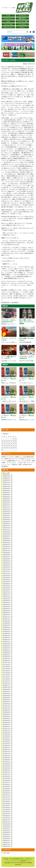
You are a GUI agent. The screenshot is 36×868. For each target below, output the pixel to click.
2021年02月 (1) (8, 589)
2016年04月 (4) (8, 697)
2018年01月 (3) (8, 661)
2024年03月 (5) (8, 521)
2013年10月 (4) (8, 755)
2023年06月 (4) (8, 539)
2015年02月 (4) (8, 724)
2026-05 (5, 434)
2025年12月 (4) (8, 483)
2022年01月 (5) (8, 568)
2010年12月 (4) (8, 819)
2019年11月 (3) (8, 618)
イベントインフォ (8, 18)
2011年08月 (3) (8, 804)
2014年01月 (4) (8, 750)
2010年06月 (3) (8, 831)
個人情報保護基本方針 (17, 859)
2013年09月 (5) (8, 757)
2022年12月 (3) (8, 549)
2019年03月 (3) (8, 634)
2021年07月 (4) (8, 579)
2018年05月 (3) (8, 653)
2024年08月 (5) (8, 514)
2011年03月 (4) (8, 813)
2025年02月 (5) (8, 502)
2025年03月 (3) (8, 500)
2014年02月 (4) (8, 748)
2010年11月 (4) (8, 821)
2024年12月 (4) (8, 506)
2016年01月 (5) (8, 703)
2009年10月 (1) (8, 846)
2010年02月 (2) (8, 839)
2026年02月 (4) (8, 479)
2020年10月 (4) (8, 597)
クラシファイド (22, 16)
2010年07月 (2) (8, 829)
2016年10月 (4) (8, 688)
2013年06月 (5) (8, 763)
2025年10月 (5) (8, 487)
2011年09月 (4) (8, 802)
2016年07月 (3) (8, 692)
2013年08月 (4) (8, 759)
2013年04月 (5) (8, 767)
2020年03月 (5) (8, 610)
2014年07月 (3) (8, 738)
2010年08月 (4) (8, 827)
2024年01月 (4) (8, 525)
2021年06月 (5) (8, 581)
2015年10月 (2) (8, 709)
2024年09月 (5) (8, 512)
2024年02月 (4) (8, 523)
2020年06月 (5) (8, 605)
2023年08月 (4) (8, 535)
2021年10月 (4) (8, 574)
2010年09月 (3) (8, 825)
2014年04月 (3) (8, 744)
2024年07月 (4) (8, 516)
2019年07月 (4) (8, 626)
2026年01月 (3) (8, 481)
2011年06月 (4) (8, 808)
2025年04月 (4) (8, 498)
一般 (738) (6, 853)
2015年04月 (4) (8, 721)
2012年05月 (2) (8, 786)
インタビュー (22, 27)
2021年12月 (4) (8, 570)
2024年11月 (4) (8, 508)
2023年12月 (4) (8, 527)
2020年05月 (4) (8, 607)
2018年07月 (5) (8, 649)
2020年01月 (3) (8, 614)
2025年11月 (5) (8, 485)
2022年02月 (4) (8, 566)
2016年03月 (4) (8, 699)
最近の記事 (6, 473)
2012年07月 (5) (8, 782)
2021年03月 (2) (8, 587)
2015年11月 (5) (8, 707)
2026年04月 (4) (8, 475)
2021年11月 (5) (8, 572)
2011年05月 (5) (8, 810)
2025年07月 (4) (8, 492)
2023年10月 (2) (8, 531)
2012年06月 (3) (8, 784)
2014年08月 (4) (8, 736)
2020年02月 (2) (8, 612)
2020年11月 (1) (8, 595)
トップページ (8, 16)
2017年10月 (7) (8, 665)
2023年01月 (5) (8, 547)
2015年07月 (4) (8, 715)
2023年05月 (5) (8, 541)
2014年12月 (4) (8, 728)
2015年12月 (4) (8, 705)
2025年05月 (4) (8, 496)
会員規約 (6, 859)
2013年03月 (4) (8, 769)
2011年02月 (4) (8, 815)
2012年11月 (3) (8, 775)
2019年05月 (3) (8, 630)
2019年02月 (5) (8, 636)
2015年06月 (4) (8, 717)
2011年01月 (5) (8, 817)
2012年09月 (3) (8, 779)
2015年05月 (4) (8, 719)
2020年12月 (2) (8, 593)
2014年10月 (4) (8, 732)
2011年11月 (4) (8, 798)
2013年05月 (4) (8, 765)
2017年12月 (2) (8, 663)
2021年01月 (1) (8, 591)
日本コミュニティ (8, 27)
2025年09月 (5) (8, 489)
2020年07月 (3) (8, 603)
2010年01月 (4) (8, 840)
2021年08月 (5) (8, 578)
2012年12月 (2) (8, 773)
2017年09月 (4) (8, 666)
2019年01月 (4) (8, 637)
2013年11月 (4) (8, 753)
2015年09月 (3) (8, 711)
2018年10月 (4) (8, 643)
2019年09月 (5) (8, 622)
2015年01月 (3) (8, 726)
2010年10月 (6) (8, 823)
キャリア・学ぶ (8, 24)
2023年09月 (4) (8, 533)
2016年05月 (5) (8, 695)
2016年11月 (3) (8, 686)
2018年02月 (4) (8, 659)
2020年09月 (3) (8, 599)
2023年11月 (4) (8, 529)
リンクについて (14, 861)
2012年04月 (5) (8, 788)
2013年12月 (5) (8, 752)
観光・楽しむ (22, 18)
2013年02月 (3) (8, 771)
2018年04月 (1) (8, 655)
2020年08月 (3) (8, 601)
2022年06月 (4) (8, 558)
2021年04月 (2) (8, 585)
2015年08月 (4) (8, 713)
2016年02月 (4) (8, 701)
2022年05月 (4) (8, 560)
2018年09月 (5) (8, 645)
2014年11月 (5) (8, 730)
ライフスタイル (22, 24)
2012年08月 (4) (8, 781)
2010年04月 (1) (8, 835)
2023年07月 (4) (8, 537)
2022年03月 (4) (8, 564)
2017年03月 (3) (8, 678)
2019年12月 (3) (8, 616)
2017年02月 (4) (8, 680)
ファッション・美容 (22, 21)
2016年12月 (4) (8, 684)
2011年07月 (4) (8, 806)
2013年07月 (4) (8, 761)
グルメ (8, 21)
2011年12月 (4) (8, 796)
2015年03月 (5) (8, 723)
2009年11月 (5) (8, 844)
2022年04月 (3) (8, 562)
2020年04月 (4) (8, 608)
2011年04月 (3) (8, 811)
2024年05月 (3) (8, 520)
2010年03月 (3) (8, 837)
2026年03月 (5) (8, 477)
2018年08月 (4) (8, 647)
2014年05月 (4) (8, 742)
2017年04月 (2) (8, 676)
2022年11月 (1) (8, 550)
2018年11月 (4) (8, 641)
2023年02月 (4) (8, 545)
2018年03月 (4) (8, 657)
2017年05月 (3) (8, 674)
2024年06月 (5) (8, 518)
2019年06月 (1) (8, 628)
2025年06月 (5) (8, 494)
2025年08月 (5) (8, 491)
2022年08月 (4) (8, 554)
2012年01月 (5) (8, 794)
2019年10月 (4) (8, 620)
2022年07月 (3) (8, 556)
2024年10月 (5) (8, 510)
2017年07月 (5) (8, 670)
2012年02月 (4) (8, 792)
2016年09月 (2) (8, 690)
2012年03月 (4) (8, 790)
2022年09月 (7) (8, 552)
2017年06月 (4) (8, 672)
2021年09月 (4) (8, 576)
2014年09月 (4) (8, 734)
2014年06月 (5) (8, 740)
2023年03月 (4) (8, 543)
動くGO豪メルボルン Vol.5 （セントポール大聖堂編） (27, 322)
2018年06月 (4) (8, 651)
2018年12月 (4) (8, 639)
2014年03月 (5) (8, 746)
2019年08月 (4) (8, 624)
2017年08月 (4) (8, 668)
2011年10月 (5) (8, 800)
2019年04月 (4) (8, 632)
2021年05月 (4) (8, 583)
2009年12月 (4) (8, 842)
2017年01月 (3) (8, 682)
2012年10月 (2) (8, 777)
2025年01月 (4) (8, 504)
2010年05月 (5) (8, 833)
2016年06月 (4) (8, 694)
